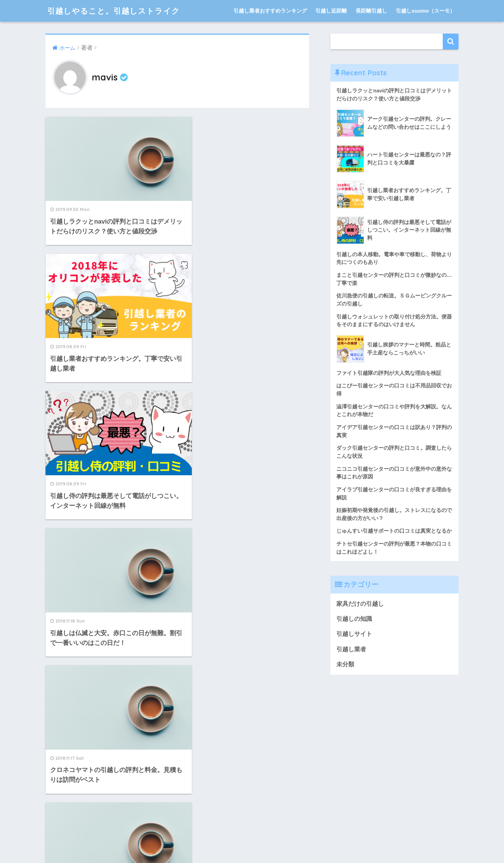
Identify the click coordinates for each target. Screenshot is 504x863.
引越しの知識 (354, 619)
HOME (252, 834)
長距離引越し (371, 11)
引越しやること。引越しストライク (116, 11)
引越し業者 (351, 649)
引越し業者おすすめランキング (270, 11)
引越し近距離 (331, 11)
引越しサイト (354, 634)
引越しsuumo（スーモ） (425, 11)
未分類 (345, 664)
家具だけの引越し (360, 604)
